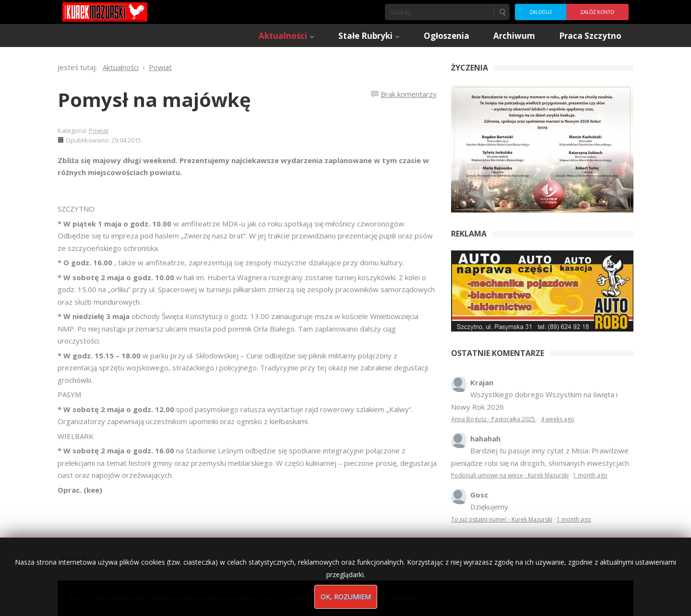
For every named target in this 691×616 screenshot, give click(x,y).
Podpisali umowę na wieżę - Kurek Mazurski (510, 475)
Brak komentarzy (409, 94)
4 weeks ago (558, 419)
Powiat (99, 130)
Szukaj (502, 12)
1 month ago (590, 475)
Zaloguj (540, 12)
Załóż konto (597, 12)
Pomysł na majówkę (154, 100)
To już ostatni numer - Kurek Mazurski (502, 519)
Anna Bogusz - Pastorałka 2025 (494, 419)
